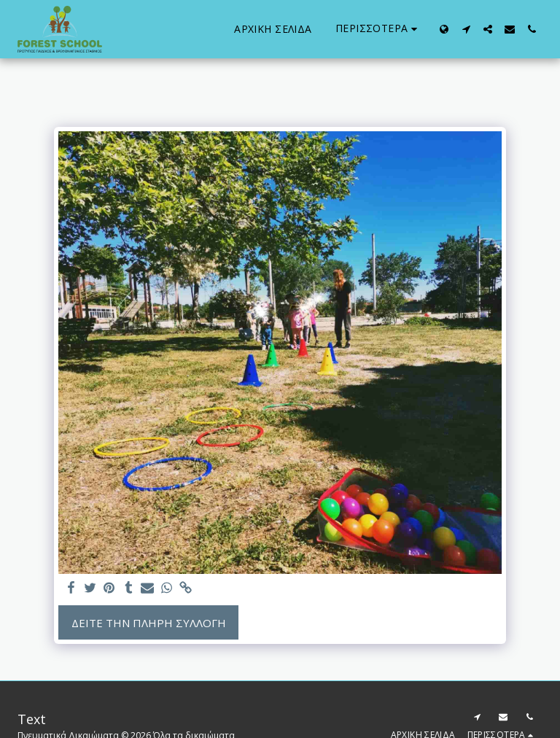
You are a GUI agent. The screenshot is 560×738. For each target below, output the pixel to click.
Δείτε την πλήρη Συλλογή (149, 623)
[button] (466, 29)
